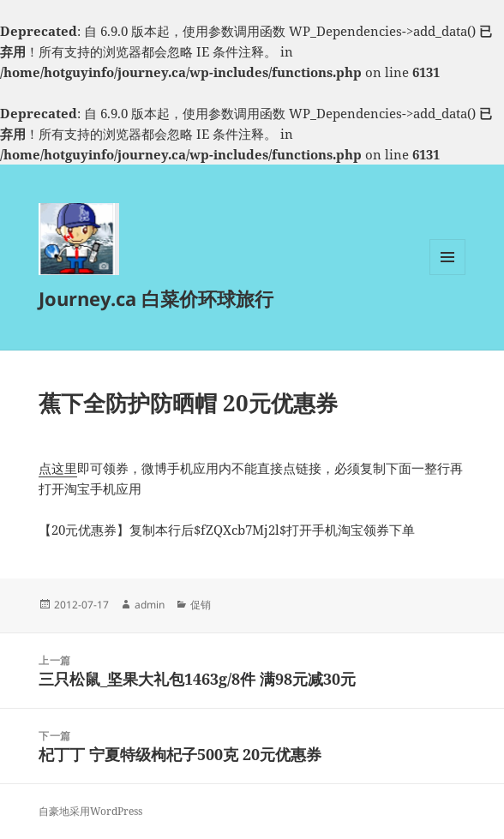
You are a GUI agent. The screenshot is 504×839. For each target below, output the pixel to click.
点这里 (58, 468)
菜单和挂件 (447, 275)
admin (150, 605)
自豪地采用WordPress (90, 811)
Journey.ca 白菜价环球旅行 (156, 298)
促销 (201, 605)
